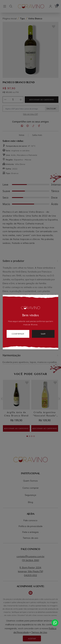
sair (43, 334)
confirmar (18, 334)
